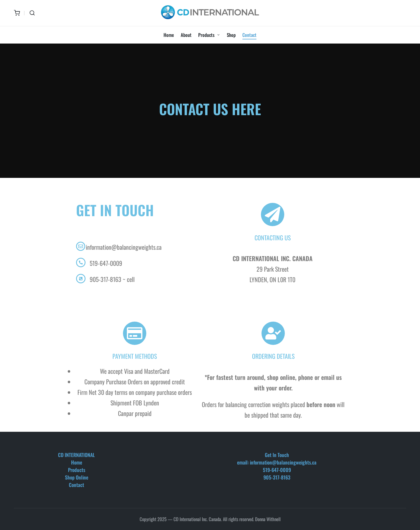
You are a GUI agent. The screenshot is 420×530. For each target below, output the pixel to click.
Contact (76, 485)
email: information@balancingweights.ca (277, 462)
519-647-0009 (277, 470)
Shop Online (77, 477)
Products (77, 470)
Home (77, 462)
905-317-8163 (277, 477)
